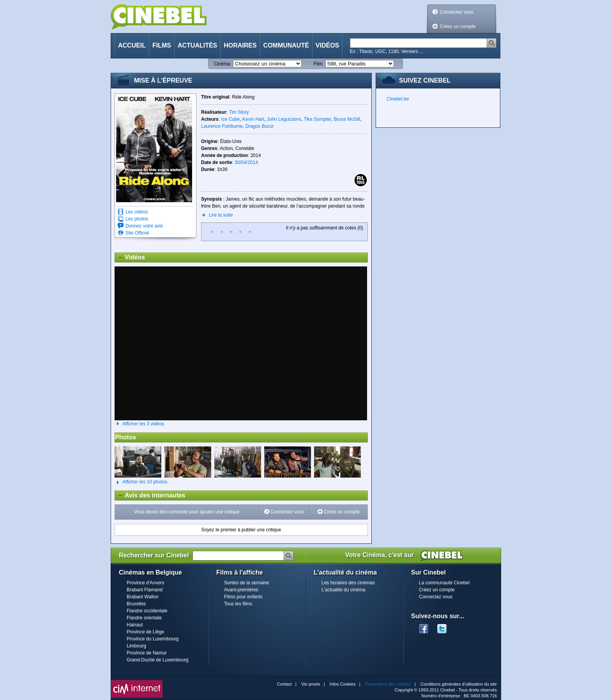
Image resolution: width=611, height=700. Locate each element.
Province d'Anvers (145, 583)
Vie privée (311, 684)
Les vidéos (137, 212)
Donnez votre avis (144, 226)
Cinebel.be (398, 99)
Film (318, 64)
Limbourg (136, 646)
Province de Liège (145, 632)
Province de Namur (147, 653)
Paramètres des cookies (388, 684)
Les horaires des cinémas (348, 583)
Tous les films (238, 604)
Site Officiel (137, 233)
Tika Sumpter (318, 119)
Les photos (137, 219)
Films (162, 45)
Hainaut (135, 625)
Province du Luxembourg (153, 639)
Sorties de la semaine (246, 583)
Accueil (132, 45)
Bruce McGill (347, 119)
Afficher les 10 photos (141, 482)
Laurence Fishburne (222, 126)
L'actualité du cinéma (343, 590)
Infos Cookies (343, 684)
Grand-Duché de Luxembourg (158, 660)
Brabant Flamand (145, 590)
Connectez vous (457, 12)
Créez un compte (458, 26)
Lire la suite (221, 215)
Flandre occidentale (147, 611)
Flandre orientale (144, 618)
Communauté (286, 45)
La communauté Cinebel (444, 583)
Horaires (240, 45)
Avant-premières (241, 590)
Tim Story (239, 112)
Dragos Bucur (259, 126)
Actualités (197, 45)
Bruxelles (136, 604)
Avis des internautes (150, 495)
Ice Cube (230, 119)
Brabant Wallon (143, 597)
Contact (284, 684)
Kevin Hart (253, 119)
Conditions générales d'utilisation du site (459, 684)
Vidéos (327, 45)
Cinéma (222, 64)
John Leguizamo (284, 119)
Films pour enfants (243, 597)
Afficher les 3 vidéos (143, 424)
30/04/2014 (246, 162)
